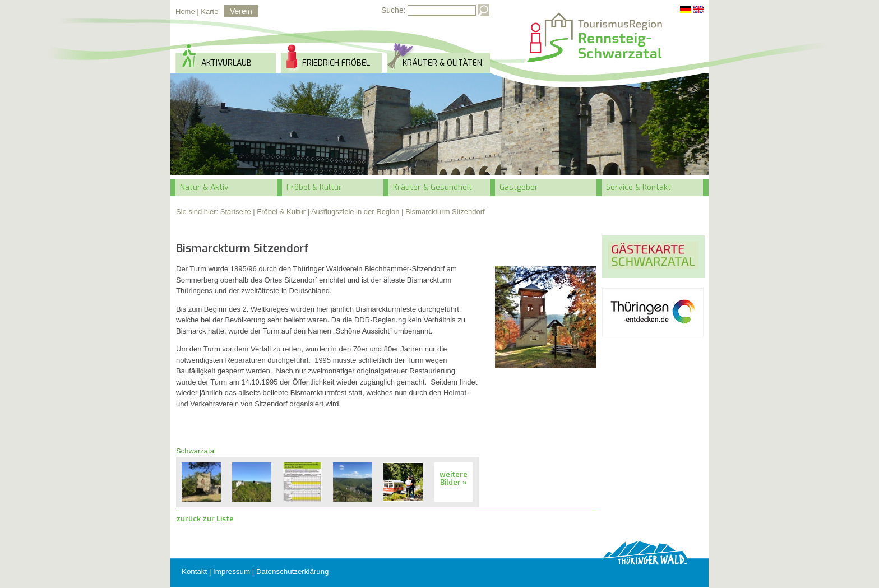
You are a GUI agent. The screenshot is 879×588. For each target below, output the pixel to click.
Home (185, 11)
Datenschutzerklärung (293, 571)
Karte (209, 11)
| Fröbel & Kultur (279, 212)
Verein (241, 11)
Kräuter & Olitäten (442, 63)
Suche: (394, 10)
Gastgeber (519, 187)
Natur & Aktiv (204, 187)
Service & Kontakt (639, 187)
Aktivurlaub (226, 63)
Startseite (236, 212)
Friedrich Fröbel (336, 63)
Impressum (232, 571)
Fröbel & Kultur (314, 187)
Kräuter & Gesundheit (432, 187)
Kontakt (194, 571)
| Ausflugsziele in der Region (354, 212)
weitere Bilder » (454, 478)
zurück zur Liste (205, 519)
